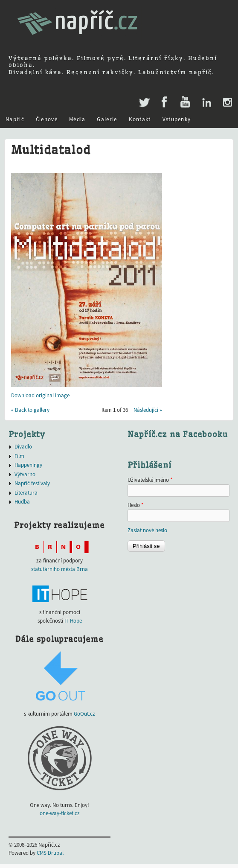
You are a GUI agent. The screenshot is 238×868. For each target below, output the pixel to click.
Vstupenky (177, 119)
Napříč (15, 119)
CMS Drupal (50, 853)
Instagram (227, 102)
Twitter (144, 98)
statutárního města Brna (59, 569)
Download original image (40, 395)
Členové (47, 119)
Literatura (26, 493)
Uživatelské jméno (150, 480)
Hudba (22, 502)
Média (77, 119)
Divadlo (23, 447)
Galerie (107, 119)
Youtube (185, 102)
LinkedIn (206, 102)
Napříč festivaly (32, 483)
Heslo (135, 505)
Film (19, 456)
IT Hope (73, 621)
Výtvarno (25, 474)
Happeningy (28, 465)
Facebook (164, 102)
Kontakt (140, 119)
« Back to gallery (30, 410)
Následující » (148, 410)
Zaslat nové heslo (147, 530)
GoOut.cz (84, 714)
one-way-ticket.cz (60, 813)
